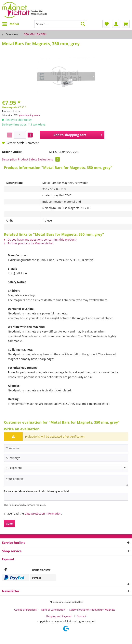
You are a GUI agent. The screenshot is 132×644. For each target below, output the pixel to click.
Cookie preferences (25, 610)
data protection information (43, 513)
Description (10, 159)
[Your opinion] (66, 480)
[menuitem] (10, 24)
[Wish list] (106, 24)
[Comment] (66, 468)
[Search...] (61, 24)
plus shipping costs (29, 115)
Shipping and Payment (59, 616)
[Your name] (66, 448)
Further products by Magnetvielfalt (29, 243)
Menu (11, 23)
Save (9, 524)
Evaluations (49, 159)
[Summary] (66, 458)
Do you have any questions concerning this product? (40, 240)
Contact (81, 616)
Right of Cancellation (53, 610)
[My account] (116, 24)
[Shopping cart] (126, 24)
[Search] (83, 24)
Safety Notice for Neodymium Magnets (92, 610)
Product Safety (27, 159)
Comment (30, 143)
